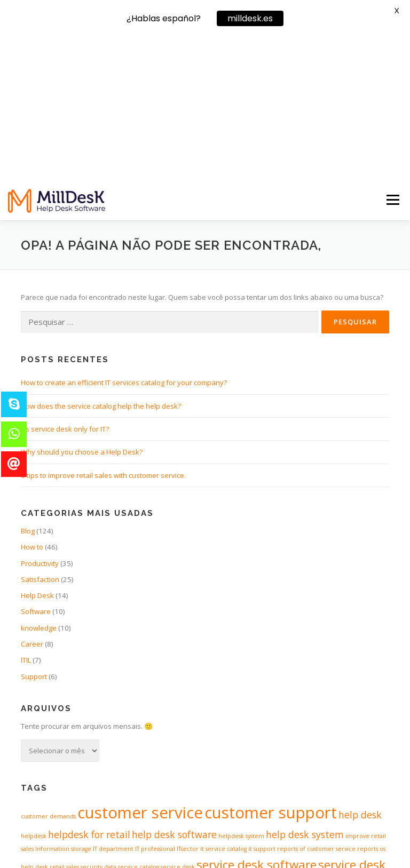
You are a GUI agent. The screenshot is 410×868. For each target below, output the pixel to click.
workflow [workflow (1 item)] (377, 767)
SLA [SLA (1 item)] (136, 744)
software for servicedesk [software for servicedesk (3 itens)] (310, 741)
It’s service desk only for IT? (65, 285)
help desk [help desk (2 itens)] (360, 672)
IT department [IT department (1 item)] (113, 706)
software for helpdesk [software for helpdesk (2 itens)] (192, 742)
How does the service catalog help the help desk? (101, 262)
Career (32, 501)
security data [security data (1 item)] (98, 723)
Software (36, 468)
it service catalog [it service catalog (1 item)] (223, 706)
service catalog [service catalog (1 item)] (139, 723)
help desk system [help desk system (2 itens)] (305, 691)
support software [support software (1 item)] (339, 767)
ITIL (26, 517)
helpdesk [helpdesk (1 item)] (34, 693)
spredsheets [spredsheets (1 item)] (204, 767)
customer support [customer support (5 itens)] (271, 670)
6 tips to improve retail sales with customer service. (103, 332)
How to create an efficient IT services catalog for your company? (124, 240)
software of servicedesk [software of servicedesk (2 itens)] (133, 765)
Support (34, 533)
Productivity (40, 420)
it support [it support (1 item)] (262, 706)
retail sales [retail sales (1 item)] (64, 723)
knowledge (39, 484)
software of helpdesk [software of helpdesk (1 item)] (50, 767)
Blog (28, 387)
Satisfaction (40, 436)
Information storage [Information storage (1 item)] (63, 706)
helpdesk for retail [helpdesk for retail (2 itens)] (89, 691)
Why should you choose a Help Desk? (82, 309)
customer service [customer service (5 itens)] (140, 670)
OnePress (234, 843)
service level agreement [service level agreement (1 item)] (96, 744)
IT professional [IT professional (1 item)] (155, 706)
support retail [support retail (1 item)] (294, 767)
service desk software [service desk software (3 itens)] (257, 721)
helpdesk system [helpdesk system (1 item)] (241, 693)
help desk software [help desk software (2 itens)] (174, 691)
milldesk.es (250, 18)
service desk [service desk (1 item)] (178, 723)
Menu (393, 57)
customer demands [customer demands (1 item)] (48, 673)
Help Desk (37, 452)
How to (32, 404)
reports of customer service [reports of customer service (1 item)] (316, 706)
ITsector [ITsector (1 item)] (188, 706)
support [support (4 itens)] (248, 763)
